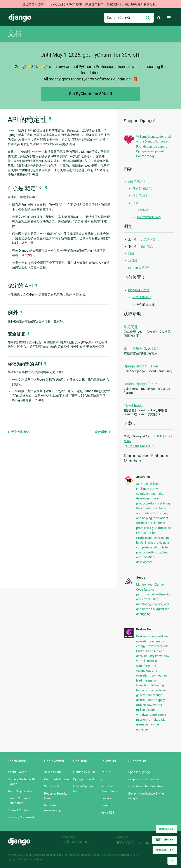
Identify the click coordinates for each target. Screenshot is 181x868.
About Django (17, 772)
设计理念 (103, 432)
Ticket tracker (134, 406)
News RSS (107, 812)
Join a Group (53, 772)
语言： (164, 840)
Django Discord (84, 779)
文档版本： (165, 850)
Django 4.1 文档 (139, 290)
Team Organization (21, 791)
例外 (136, 203)
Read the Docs (137, 446)
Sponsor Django (139, 772)
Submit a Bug (53, 786)
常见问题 (131, 327)
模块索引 (139, 349)
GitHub (105, 772)
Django (20, 18)
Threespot (127, 843)
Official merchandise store (146, 786)
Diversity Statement (21, 817)
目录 (131, 254)
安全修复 (143, 210)
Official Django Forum (141, 384)
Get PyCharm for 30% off (90, 94)
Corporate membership (144, 779)
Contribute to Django (58, 779)
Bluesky (106, 798)
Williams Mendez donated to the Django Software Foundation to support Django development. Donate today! (153, 146)
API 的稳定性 (137, 182)
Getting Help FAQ (85, 772)
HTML (158, 436)
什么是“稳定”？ (143, 189)
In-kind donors (76, 842)
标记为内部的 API (149, 217)
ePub (127, 441)
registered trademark (118, 855)
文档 (14, 34)
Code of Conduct (19, 810)
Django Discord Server (141, 366)
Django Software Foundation (41, 855)
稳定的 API (140, 196)
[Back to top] (172, 861)
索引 (127, 349)
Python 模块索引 (139, 268)
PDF (167, 436)
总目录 (133, 261)
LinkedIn (106, 805)
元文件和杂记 (19, 432)
